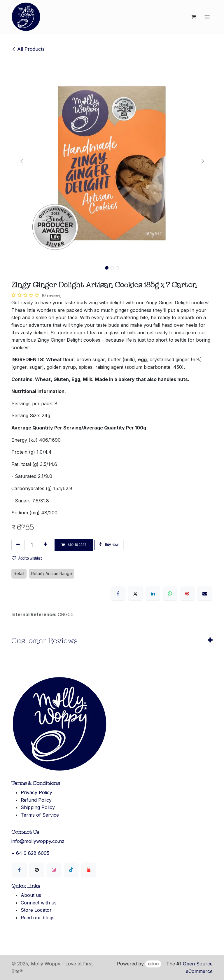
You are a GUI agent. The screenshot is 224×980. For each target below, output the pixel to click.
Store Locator (36, 910)
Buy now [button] (109, 545)
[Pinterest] (187, 593)
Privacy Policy (36, 792)
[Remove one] (18, 545)
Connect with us (39, 903)
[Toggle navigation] (207, 17)
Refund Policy (36, 800)
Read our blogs (38, 918)
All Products (28, 49)
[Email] (205, 593)
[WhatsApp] (170, 593)
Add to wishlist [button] (27, 558)
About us (31, 895)
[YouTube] (89, 870)
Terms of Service (40, 815)
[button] (21, 161)
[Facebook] (118, 593)
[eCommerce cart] (194, 17)
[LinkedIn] (153, 593)
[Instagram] (54, 870)
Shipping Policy (38, 807)
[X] (135, 593)
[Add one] (45, 545)
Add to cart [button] (74, 545)
